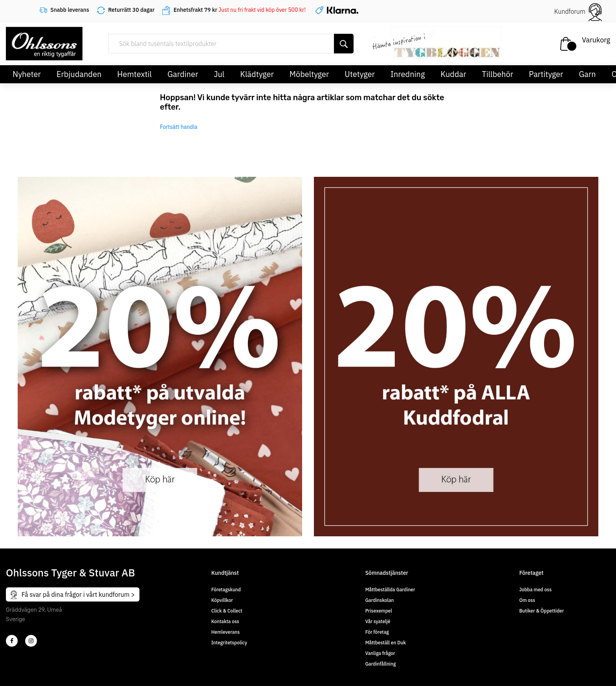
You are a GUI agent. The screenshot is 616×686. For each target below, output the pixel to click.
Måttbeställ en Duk (386, 643)
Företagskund (226, 590)
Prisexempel (379, 611)
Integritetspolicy (229, 643)
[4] (31, 641)
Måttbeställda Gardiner (390, 590)
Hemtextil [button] (134, 74)
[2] (12, 641)
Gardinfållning (381, 664)
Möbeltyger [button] (309, 74)
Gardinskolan (380, 600)
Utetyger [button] (360, 74)
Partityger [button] (546, 74)
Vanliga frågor (380, 653)
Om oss (527, 600)
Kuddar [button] (453, 74)
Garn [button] (587, 74)
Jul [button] (219, 74)
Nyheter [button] (27, 74)
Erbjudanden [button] (79, 74)
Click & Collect (227, 611)
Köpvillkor (222, 600)
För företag (377, 632)
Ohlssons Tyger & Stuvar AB (71, 572)
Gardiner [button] (183, 74)
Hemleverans (225, 632)
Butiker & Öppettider (542, 611)
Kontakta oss (225, 621)
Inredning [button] (408, 74)
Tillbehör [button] (498, 74)
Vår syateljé (378, 621)
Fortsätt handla (179, 127)
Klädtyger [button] (257, 74)
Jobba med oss (535, 590)
